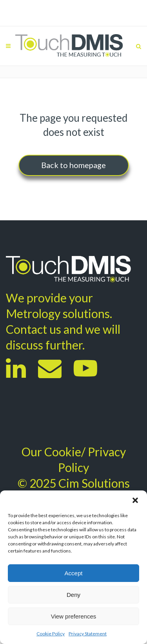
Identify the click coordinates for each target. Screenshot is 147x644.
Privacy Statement (88, 634)
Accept (74, 573)
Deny (73, 595)
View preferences (74, 616)
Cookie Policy (51, 634)
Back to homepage (73, 165)
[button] (135, 500)
